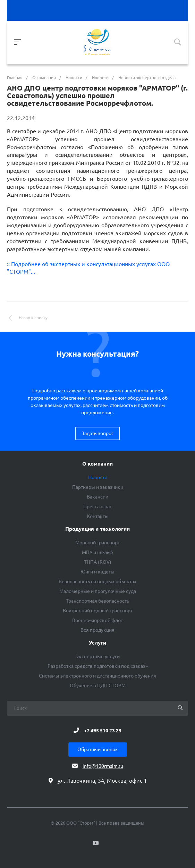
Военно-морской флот (97, 620)
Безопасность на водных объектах (97, 581)
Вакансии (97, 497)
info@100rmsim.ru (103, 766)
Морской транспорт (97, 543)
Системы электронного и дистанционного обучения (97, 676)
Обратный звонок (98, 749)
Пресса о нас (98, 507)
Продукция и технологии (97, 529)
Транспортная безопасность (97, 601)
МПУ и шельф (97, 552)
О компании (97, 464)
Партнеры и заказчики (98, 487)
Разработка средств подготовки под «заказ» (98, 666)
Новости (98, 477)
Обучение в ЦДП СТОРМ (98, 686)
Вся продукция (97, 630)
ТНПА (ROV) (98, 562)
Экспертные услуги (98, 656)
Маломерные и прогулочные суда (98, 591)
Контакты (98, 516)
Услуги (97, 643)
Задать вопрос (98, 433)
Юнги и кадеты (97, 572)
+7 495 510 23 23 (103, 730)
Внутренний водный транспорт (98, 611)
